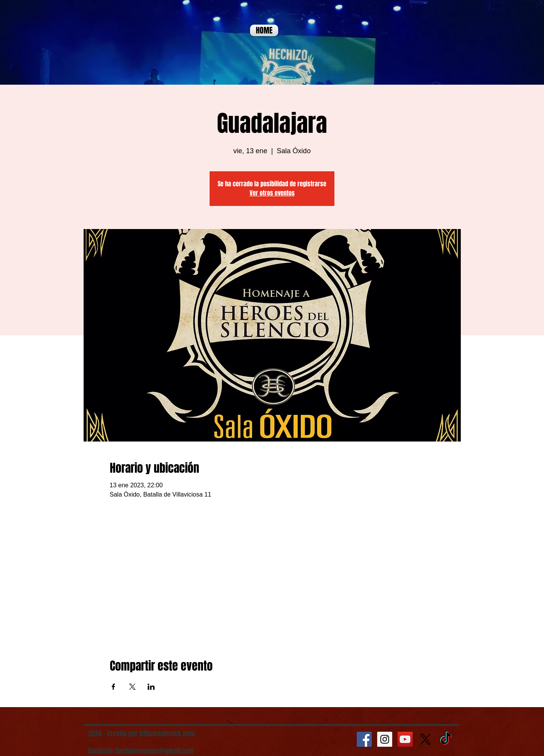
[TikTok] (446, 739)
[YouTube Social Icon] (405, 739)
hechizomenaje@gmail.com (155, 751)
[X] (426, 739)
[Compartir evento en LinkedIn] (151, 687)
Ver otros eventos (272, 193)
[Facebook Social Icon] (364, 739)
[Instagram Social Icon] (385, 739)
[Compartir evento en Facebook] (113, 687)
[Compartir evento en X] (132, 687)
